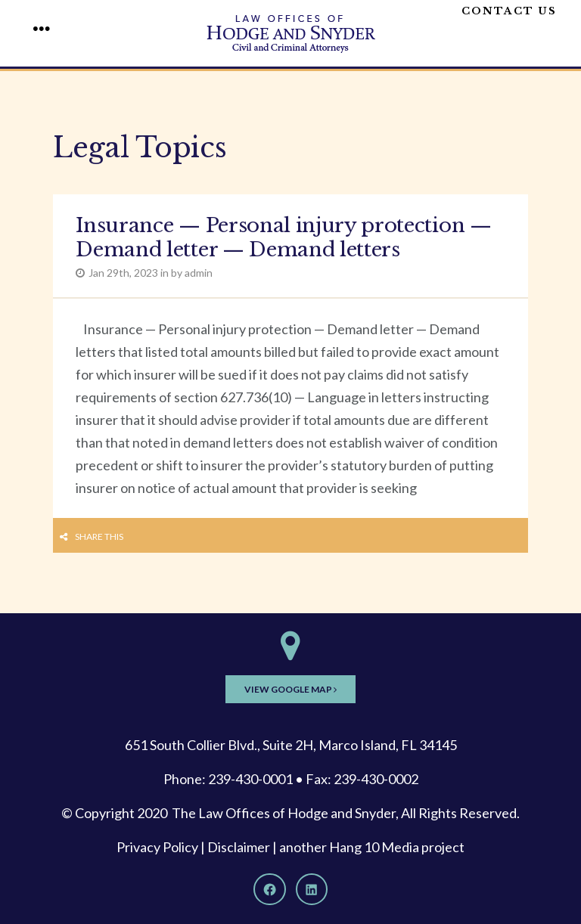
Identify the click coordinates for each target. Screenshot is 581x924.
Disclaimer (239, 847)
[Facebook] (269, 889)
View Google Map (290, 689)
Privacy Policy (157, 847)
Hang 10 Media (374, 847)
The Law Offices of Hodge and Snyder (284, 813)
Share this (99, 536)
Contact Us (509, 11)
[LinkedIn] (312, 889)
